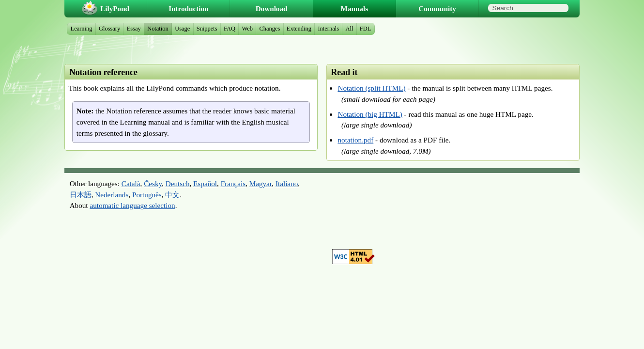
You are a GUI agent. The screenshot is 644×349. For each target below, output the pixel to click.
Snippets (207, 29)
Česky (153, 183)
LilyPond (115, 8)
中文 (172, 195)
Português (147, 195)
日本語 (81, 195)
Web (248, 29)
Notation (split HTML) (371, 88)
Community (437, 8)
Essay (134, 29)
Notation (158, 29)
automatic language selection (132, 205)
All (349, 29)
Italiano (287, 183)
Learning (82, 29)
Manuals (355, 8)
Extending (299, 29)
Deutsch (178, 183)
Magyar (261, 183)
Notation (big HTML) (370, 114)
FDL (366, 29)
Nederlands (112, 195)
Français (233, 183)
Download (272, 8)
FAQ (230, 29)
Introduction (188, 8)
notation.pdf (355, 140)
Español (205, 183)
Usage (182, 29)
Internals (328, 29)
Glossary (109, 29)
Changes (269, 29)
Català (131, 183)
